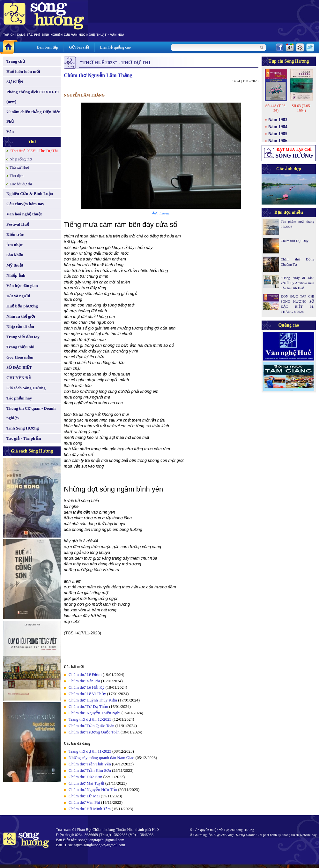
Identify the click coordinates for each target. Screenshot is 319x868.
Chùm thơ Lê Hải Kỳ (87, 687)
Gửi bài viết (79, 47)
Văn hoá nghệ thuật (24, 214)
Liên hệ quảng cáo (115, 47)
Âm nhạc (15, 245)
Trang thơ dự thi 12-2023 (90, 719)
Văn (10, 132)
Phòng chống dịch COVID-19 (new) (33, 97)
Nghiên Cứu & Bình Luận (30, 194)
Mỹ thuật (15, 265)
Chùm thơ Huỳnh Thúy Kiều (93, 700)
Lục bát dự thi (21, 184)
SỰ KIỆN (15, 82)
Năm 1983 (278, 120)
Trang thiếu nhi (20, 347)
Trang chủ (16, 61)
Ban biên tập (48, 47)
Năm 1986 (278, 141)
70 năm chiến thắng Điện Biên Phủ (33, 116)
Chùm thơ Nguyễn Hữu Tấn (93, 790)
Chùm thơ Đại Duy (295, 241)
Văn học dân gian (22, 286)
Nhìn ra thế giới (21, 316)
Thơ (32, 142)
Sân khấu (15, 255)
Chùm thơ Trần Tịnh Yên (90, 764)
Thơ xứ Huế (19, 167)
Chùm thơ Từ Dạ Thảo (88, 706)
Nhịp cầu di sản (20, 326)
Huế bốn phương (22, 306)
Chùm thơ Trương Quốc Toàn (94, 732)
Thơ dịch (17, 176)
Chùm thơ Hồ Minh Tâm (90, 809)
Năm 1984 (278, 127)
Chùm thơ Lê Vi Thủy (87, 694)
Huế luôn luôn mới (23, 71)
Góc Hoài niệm (20, 357)
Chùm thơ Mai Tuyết (86, 783)
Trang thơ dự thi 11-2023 (90, 751)
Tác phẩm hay (19, 398)
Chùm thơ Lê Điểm (85, 674)
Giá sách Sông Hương (26, 388)
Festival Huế (18, 224)
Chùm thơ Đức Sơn (85, 777)
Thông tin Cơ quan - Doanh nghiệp (31, 413)
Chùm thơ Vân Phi (84, 681)
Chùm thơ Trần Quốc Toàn (91, 726)
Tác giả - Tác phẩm (24, 438)
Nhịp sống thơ (21, 159)
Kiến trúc (15, 234)
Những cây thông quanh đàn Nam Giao (101, 758)
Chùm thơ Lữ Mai (84, 796)
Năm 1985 (278, 134)
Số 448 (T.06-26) (276, 108)
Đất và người (18, 296)
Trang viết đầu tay (23, 337)
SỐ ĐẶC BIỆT (19, 367)
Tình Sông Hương (23, 428)
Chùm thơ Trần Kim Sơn (90, 770)
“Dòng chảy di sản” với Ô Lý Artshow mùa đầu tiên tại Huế (297, 283)
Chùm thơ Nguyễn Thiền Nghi (95, 713)
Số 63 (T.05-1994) (301, 108)
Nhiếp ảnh (16, 275)
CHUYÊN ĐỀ (19, 378)
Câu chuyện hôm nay (25, 204)
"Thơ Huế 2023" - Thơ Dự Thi (34, 151)
